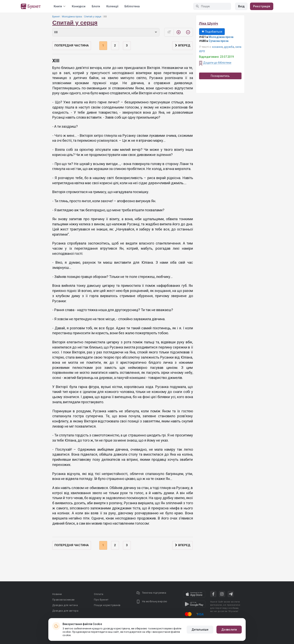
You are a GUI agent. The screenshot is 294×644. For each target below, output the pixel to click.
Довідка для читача (65, 605)
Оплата (99, 594)
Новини (57, 594)
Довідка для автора (65, 611)
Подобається (212, 32)
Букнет (56, 17)
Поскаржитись (220, 76)
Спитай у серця (93, 17)
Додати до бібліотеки (217, 63)
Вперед (182, 45)
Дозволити (229, 630)
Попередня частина (72, 45)
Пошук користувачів (107, 605)
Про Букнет (101, 600)
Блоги (96, 6)
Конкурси (79, 6)
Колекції (112, 6)
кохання (217, 47)
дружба (229, 47)
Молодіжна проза (72, 17)
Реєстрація (262, 6)
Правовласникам (63, 600)
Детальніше (200, 630)
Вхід (241, 6)
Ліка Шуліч (209, 24)
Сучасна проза (219, 41)
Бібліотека (132, 6)
